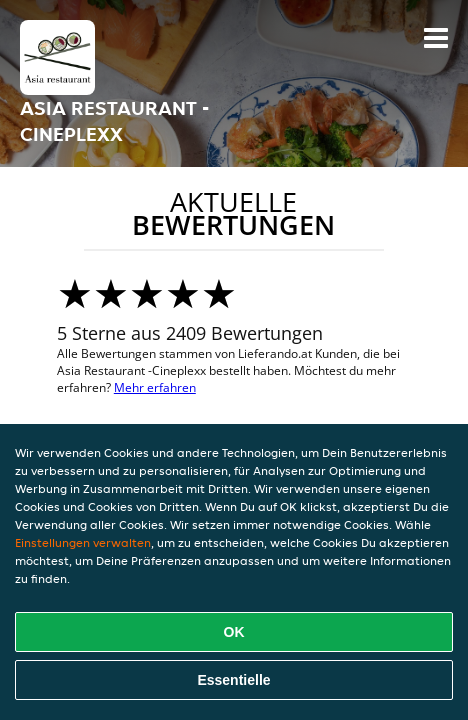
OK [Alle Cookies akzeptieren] (234, 632)
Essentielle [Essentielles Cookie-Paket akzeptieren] (233, 680)
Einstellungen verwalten (83, 542)
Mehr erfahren (155, 387)
